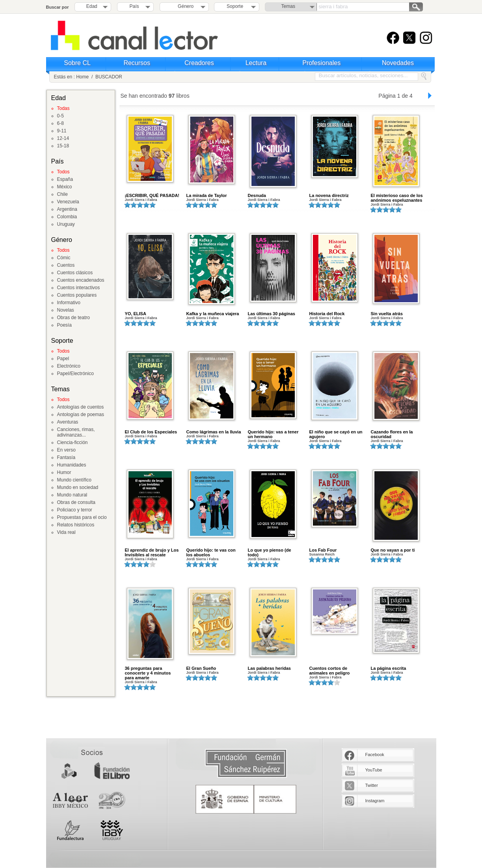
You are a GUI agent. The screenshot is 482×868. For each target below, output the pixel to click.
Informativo (69, 303)
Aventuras (68, 422)
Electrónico (69, 366)
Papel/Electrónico (75, 374)
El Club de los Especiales (151, 432)
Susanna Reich (322, 554)
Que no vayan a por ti (393, 550)
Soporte (235, 6)
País (134, 6)
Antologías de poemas (81, 414)
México (65, 187)
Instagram (375, 801)
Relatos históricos (76, 525)
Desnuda (257, 195)
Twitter (372, 785)
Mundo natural (72, 495)
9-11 (62, 131)
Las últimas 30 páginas (272, 314)
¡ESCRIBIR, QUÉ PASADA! (152, 195)
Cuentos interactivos (79, 288)
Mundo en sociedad (78, 487)
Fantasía (66, 457)
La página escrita (389, 668)
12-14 (63, 138)
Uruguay (66, 224)
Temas (288, 6)
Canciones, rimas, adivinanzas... (76, 432)
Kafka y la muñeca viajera (213, 314)
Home (82, 77)
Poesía (64, 325)
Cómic (64, 258)
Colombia (67, 217)
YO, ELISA (136, 314)
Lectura (256, 63)
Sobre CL (77, 63)
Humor (64, 472)
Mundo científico (74, 480)
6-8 (60, 123)
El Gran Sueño (201, 668)
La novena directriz (329, 195)
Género (184, 6)
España (65, 179)
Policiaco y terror (75, 510)
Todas (63, 108)
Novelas (66, 310)
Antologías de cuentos (81, 407)
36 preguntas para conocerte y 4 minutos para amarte (148, 673)
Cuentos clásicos (75, 273)
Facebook (375, 755)
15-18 (63, 146)
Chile (62, 194)
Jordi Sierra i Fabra (141, 200)
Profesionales (321, 63)
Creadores (199, 63)
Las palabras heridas (269, 668)
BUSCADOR (109, 77)
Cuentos (66, 265)
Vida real (66, 532)
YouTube (374, 770)
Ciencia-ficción (73, 442)
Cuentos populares (77, 295)
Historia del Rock (327, 314)
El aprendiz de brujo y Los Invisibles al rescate (152, 552)
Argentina (67, 209)
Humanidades (72, 465)
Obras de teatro (74, 318)
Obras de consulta (76, 502)
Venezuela (68, 202)
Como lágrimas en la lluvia (214, 432)
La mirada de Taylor (207, 195)
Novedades (398, 63)
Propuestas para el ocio (82, 517)
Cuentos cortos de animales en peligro (330, 671)
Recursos (137, 63)
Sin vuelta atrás (387, 314)
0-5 (60, 116)
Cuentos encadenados (81, 280)
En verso (66, 450)
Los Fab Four (323, 550)
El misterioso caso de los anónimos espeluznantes (397, 198)
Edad (92, 6)
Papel (63, 359)
